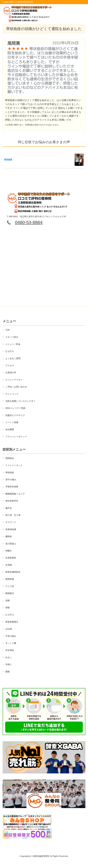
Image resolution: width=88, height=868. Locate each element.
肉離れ (9, 551)
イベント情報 (12, 422)
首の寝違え (11, 544)
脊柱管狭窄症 (12, 501)
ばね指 (9, 629)
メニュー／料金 (13, 344)
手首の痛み (11, 636)
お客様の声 (11, 373)
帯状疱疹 (8, 160)
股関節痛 (10, 579)
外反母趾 (10, 650)
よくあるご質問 (13, 358)
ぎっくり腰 (11, 643)
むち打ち (10, 351)
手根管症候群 (12, 487)
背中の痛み (11, 480)
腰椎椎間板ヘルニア (15, 494)
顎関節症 (10, 458)
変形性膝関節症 (13, 572)
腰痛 (8, 672)
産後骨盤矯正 (12, 622)
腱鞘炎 (9, 536)
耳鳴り (9, 664)
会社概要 (10, 429)
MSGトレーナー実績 (15, 408)
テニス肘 (10, 586)
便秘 (8, 608)
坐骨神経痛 (11, 529)
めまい (9, 657)
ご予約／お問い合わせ (16, 387)
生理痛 (9, 565)
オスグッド (11, 522)
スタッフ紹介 (12, 337)
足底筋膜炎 (11, 558)
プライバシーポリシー (16, 437)
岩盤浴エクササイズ (15, 415)
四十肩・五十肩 (13, 515)
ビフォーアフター (14, 380)
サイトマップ (12, 394)
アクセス (10, 365)
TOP (8, 330)
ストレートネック (14, 465)
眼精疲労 (10, 593)
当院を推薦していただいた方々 (20, 401)
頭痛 (8, 600)
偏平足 (9, 508)
